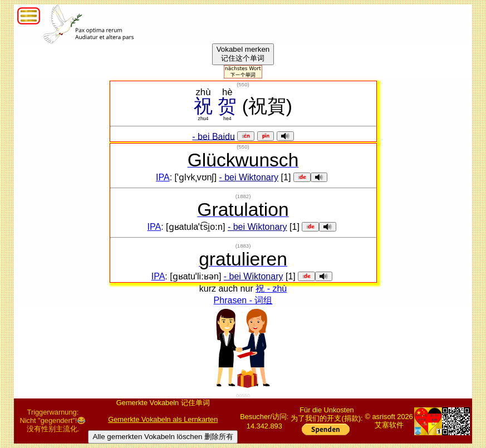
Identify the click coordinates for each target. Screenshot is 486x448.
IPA (163, 177)
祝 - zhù (271, 289)
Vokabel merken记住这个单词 (243, 54)
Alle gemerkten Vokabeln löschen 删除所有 (163, 437)
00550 (243, 396)
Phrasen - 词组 (243, 300)
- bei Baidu (213, 136)
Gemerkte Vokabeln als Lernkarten (163, 419)
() (243, 84)
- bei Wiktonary (249, 177)
